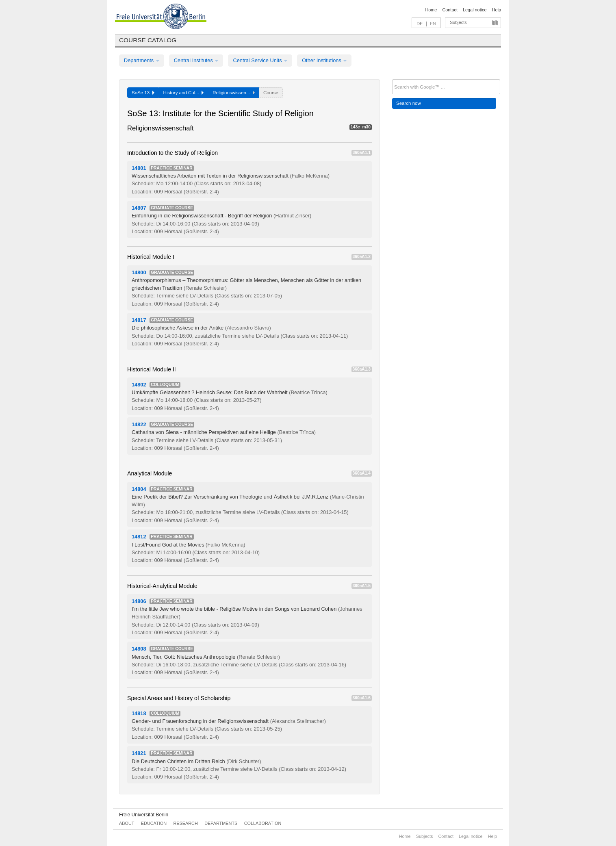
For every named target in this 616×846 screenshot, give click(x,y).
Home (431, 10)
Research (185, 823)
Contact (450, 10)
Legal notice (475, 10)
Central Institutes (196, 60)
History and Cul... (184, 93)
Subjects (458, 22)
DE (420, 24)
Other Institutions (324, 60)
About (127, 823)
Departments (142, 60)
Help (497, 10)
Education (154, 823)
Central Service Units (260, 60)
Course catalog (148, 40)
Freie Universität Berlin (144, 815)
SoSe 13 (143, 93)
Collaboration (263, 823)
